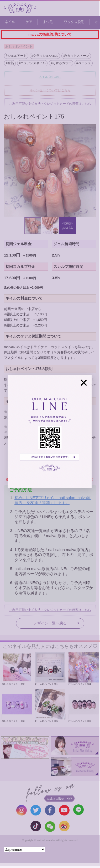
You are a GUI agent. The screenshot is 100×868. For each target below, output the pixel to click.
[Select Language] (25, 849)
